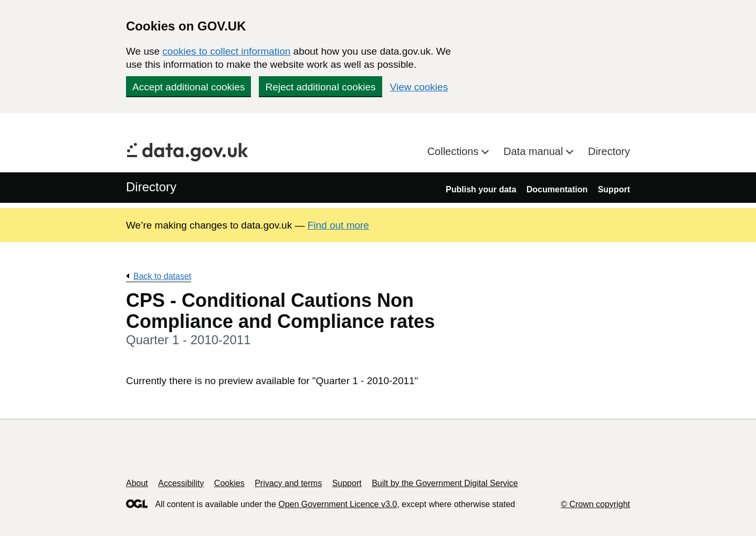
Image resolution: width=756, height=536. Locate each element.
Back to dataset (162, 276)
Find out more (338, 225)
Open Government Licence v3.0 (338, 504)
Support (614, 189)
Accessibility (181, 483)
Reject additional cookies (320, 87)
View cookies (419, 87)
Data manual (535, 151)
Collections (454, 151)
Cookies (229, 483)
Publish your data (481, 189)
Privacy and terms (288, 483)
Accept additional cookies (188, 87)
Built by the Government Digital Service (445, 483)
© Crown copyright (595, 504)
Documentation (557, 189)
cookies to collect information (226, 51)
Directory (609, 151)
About (137, 483)
